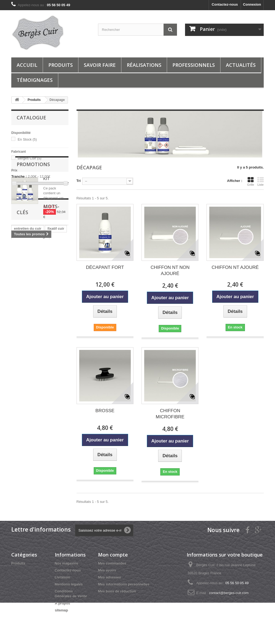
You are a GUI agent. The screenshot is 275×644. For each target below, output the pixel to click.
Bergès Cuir (30, 158)
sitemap (61, 610)
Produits (61, 65)
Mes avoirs (107, 570)
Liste (260, 181)
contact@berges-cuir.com (229, 593)
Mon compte (113, 555)
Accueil (27, 65)
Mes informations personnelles (124, 584)
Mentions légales (69, 584)
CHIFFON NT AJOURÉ (235, 267)
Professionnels (194, 65)
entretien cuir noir (29, 350)
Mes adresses (109, 577)
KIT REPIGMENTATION (61, 221)
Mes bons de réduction (117, 591)
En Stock (27, 139)
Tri (79, 181)
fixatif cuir (56, 310)
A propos (62, 603)
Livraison (63, 577)
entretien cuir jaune (30, 334)
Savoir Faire (100, 65)
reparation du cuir (29, 358)
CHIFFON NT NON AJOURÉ (170, 270)
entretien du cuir (28, 310)
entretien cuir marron (32, 326)
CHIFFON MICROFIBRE (170, 414)
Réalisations (144, 65)
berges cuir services (31, 374)
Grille (251, 181)
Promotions (33, 204)
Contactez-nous (225, 4)
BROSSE (105, 411)
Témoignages (35, 80)
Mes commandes (112, 563)
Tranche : (19, 176)
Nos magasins (67, 563)
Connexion (252, 4)
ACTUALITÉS (241, 65)
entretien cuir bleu (29, 342)
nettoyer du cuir (27, 366)
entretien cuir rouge (30, 318)
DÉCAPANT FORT (105, 267)
